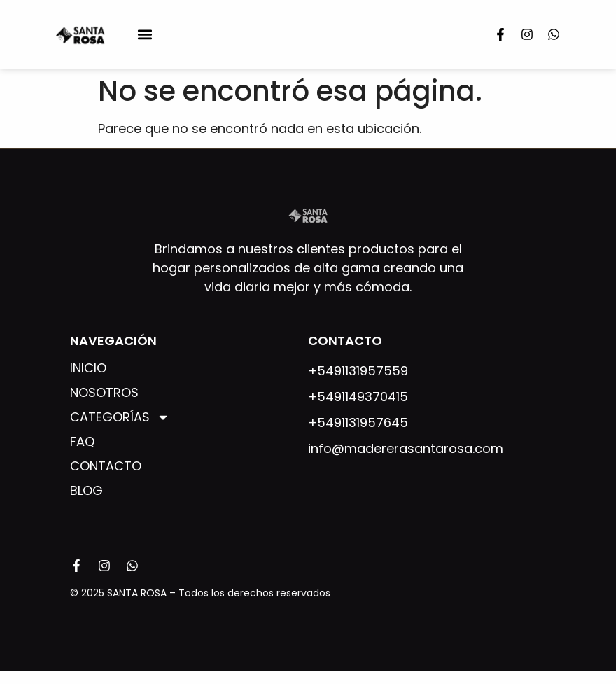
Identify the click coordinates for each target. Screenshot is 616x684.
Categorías (120, 417)
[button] (145, 34)
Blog (86, 491)
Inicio (88, 368)
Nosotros (104, 393)
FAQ (82, 442)
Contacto (106, 466)
